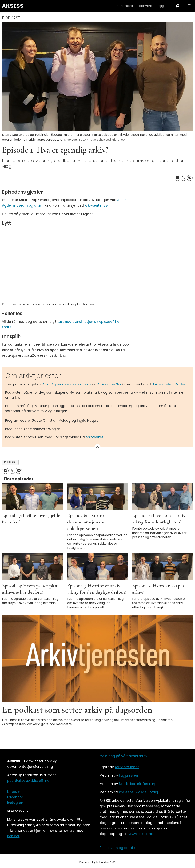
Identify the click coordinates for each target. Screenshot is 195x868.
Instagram (16, 803)
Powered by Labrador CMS (97, 862)
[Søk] (177, 6)
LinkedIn (14, 792)
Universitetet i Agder (168, 384)
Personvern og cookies (118, 848)
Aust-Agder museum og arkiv (67, 384)
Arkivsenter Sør (97, 205)
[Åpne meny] (189, 6)
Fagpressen (129, 775)
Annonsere (125, 6)
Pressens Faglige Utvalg (139, 792)
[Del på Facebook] (177, 178)
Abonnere (145, 6)
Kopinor (13, 836)
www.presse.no (141, 834)
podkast (10, 462)
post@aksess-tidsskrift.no (28, 781)
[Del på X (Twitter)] (184, 178)
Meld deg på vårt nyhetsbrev (123, 756)
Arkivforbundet (127, 767)
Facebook (15, 797)
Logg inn (163, 6)
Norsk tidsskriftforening (138, 784)
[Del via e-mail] (190, 178)
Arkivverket (94, 437)
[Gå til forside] (13, 6)
